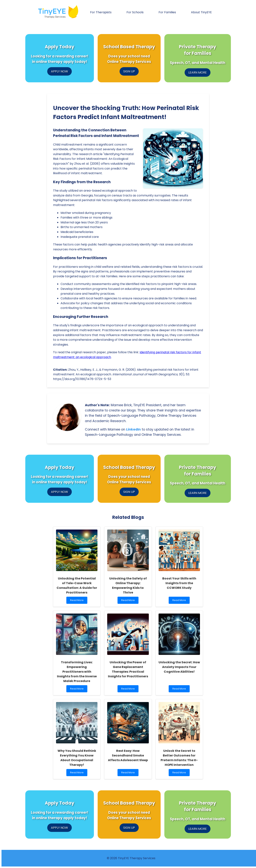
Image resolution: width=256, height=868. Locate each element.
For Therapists (101, 12)
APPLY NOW (60, 71)
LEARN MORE (198, 73)
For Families (167, 12)
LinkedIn (133, 429)
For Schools (135, 12)
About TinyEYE (201, 12)
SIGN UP (129, 71)
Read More (78, 601)
